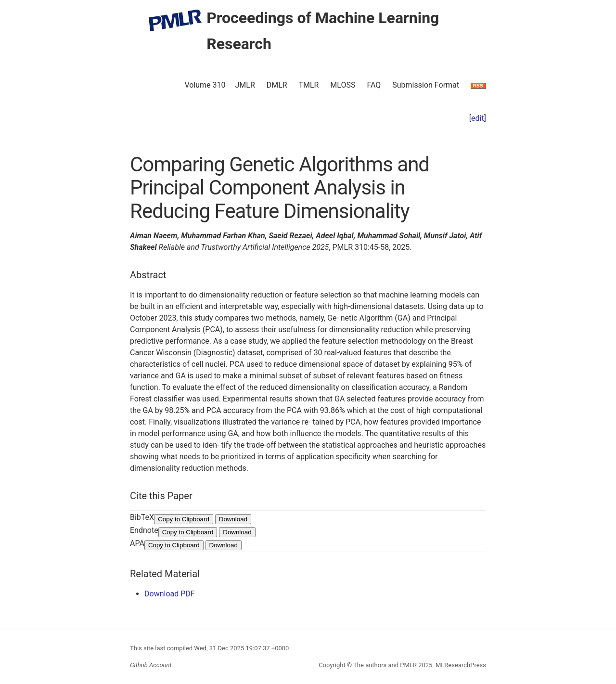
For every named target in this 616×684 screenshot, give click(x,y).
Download (233, 519)
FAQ (374, 85)
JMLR (245, 85)
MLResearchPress (460, 665)
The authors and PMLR (385, 665)
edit (478, 118)
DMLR (277, 85)
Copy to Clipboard (184, 519)
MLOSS (343, 85)
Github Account (151, 665)
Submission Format (426, 85)
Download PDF (170, 594)
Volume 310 (205, 85)
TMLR (308, 85)
